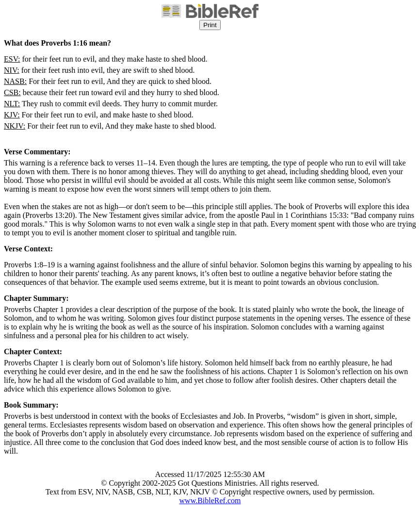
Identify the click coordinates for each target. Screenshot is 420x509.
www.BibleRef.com (210, 501)
